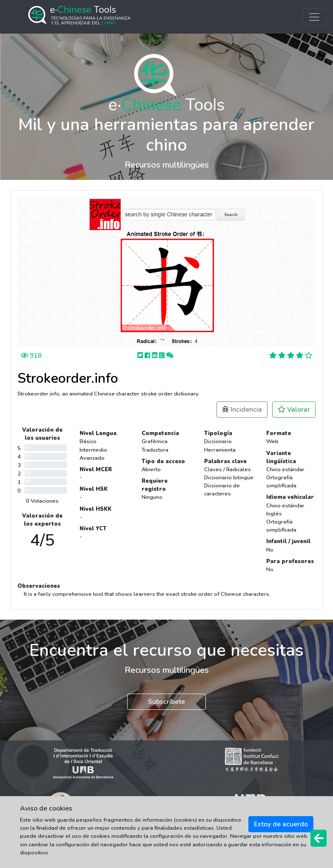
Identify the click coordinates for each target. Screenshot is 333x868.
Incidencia (242, 410)
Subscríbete (166, 702)
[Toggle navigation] (314, 17)
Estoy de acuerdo (281, 824)
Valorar (294, 410)
